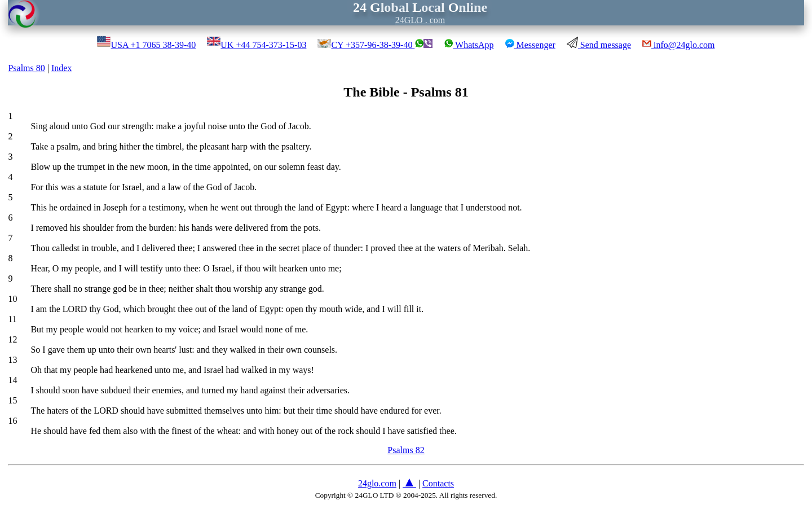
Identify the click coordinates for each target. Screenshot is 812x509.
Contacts (438, 483)
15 (12, 400)
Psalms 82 (406, 450)
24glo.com (377, 483)
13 (12, 360)
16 (12, 421)
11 (12, 319)
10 (12, 299)
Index (61, 68)
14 (12, 380)
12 (12, 339)
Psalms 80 (26, 68)
